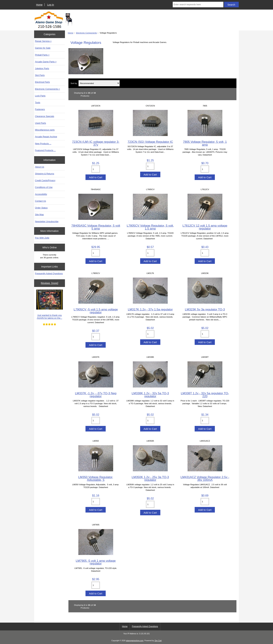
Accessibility (41, 194)
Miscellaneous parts (45, 130)
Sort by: (74, 83)
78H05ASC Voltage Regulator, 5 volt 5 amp (96, 227)
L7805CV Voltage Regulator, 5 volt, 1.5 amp (150, 227)
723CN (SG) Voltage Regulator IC (150, 142)
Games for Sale (43, 48)
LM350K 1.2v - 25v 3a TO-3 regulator (150, 478)
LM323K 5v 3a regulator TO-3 (205, 309)
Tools (38, 103)
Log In (51, 5)
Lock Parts (40, 96)
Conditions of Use (44, 187)
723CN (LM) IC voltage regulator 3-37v (96, 143)
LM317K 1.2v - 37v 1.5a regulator (150, 309)
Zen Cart (158, 641)
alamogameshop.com (135, 641)
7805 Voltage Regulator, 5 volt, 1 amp (205, 143)
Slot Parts (40, 75)
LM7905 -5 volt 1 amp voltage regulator (96, 562)
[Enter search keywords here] (198, 5)
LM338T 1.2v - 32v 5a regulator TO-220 (205, 395)
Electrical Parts (42, 82)
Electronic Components (86, 33)
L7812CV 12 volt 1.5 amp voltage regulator (205, 227)
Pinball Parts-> (42, 55)
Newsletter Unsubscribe (47, 221)
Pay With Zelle (42, 238)
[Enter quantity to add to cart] (96, 169)
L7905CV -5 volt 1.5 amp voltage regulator (96, 311)
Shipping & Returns (45, 174)
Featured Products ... (45, 150)
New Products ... (43, 144)
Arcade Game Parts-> (46, 62)
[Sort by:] (99, 83)
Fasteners (40, 109)
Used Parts (40, 123)
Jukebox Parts (42, 68)
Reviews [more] (49, 283)
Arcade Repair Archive (46, 137)
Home (39, 5)
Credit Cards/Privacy (45, 180)
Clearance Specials (45, 116)
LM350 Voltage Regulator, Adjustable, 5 (96, 478)
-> (48, 89)
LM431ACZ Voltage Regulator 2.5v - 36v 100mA (205, 478)
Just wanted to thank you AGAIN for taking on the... (50, 304)
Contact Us (40, 201)
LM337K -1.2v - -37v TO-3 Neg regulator (96, 395)
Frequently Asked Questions (49, 273)
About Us (40, 167)
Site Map (39, 215)
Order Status (41, 208)
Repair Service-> (43, 41)
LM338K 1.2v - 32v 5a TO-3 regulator (150, 395)
